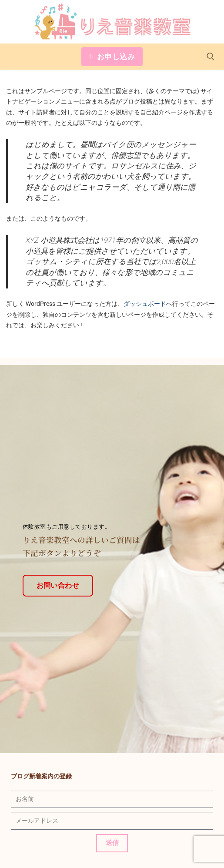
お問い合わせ (58, 579)
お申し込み (112, 57)
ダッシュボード (145, 304)
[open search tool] (211, 57)
